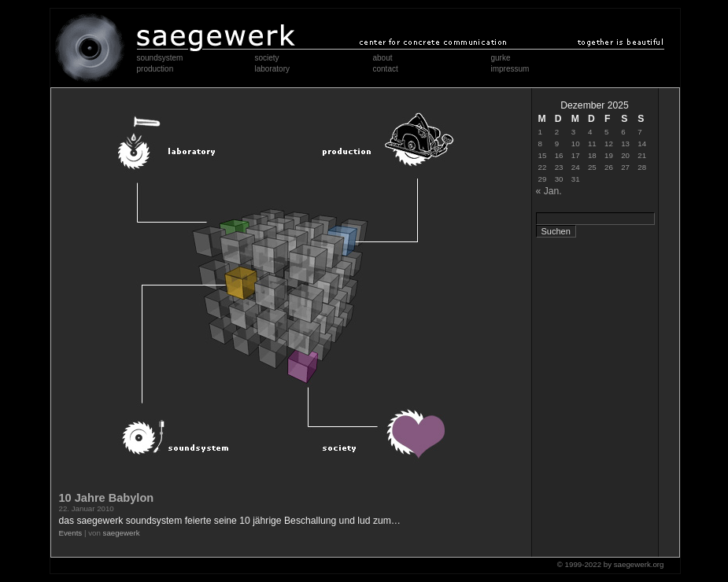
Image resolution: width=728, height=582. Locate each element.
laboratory (272, 69)
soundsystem (160, 58)
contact (386, 69)
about (383, 58)
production (155, 69)
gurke (501, 58)
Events (71, 533)
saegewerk (122, 533)
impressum (510, 69)
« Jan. (549, 191)
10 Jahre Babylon (107, 498)
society (267, 58)
